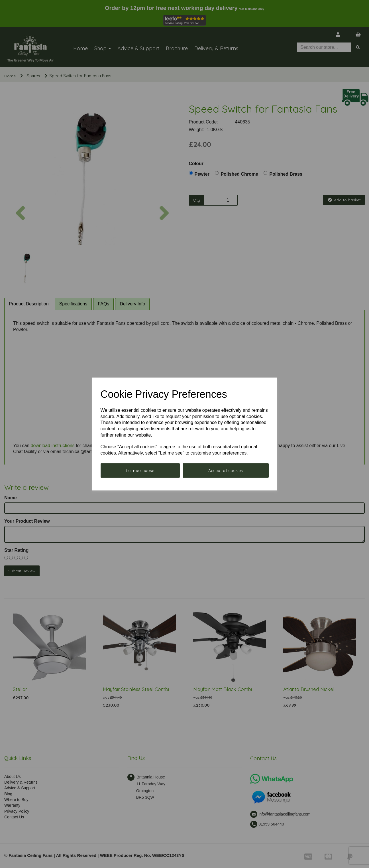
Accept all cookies (226, 470)
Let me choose (140, 470)
